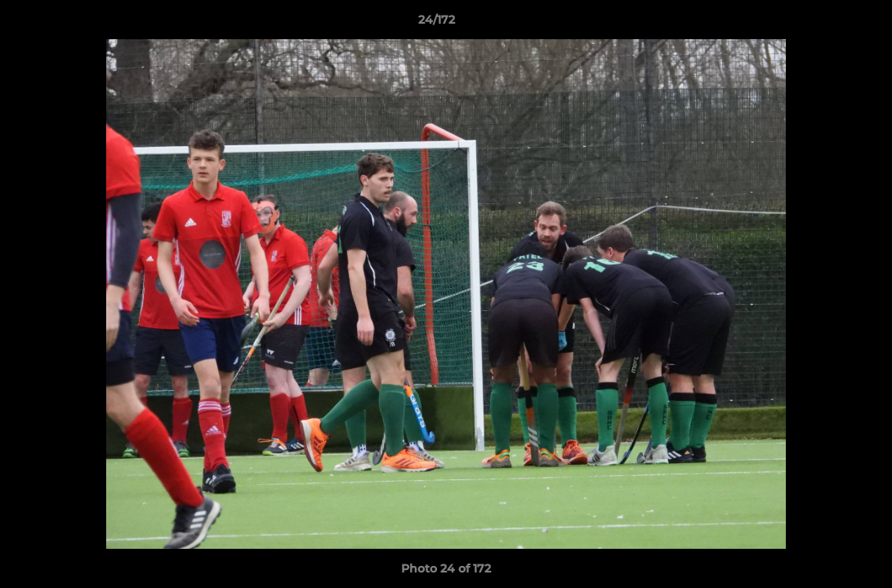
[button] (823, 24)
